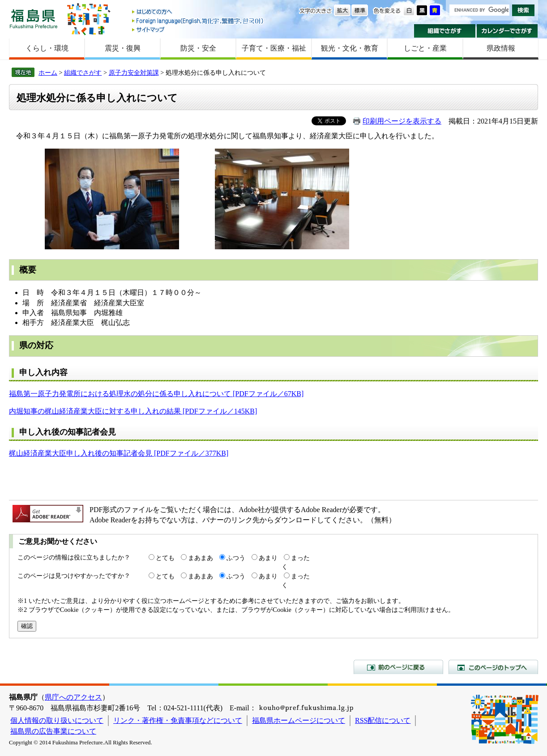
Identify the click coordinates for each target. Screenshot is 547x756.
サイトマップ (198, 29)
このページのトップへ (493, 667)
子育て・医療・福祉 (274, 48)
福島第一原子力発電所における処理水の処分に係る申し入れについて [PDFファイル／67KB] (156, 394)
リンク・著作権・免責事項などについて (178, 720)
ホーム (48, 73)
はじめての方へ (198, 12)
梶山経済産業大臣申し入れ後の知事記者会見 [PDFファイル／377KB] (119, 453)
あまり (268, 558)
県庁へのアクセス (73, 697)
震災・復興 (123, 48)
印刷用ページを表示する (402, 121)
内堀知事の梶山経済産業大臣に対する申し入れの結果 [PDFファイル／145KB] (133, 411)
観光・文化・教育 (350, 48)
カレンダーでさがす (507, 31)
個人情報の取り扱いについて (57, 720)
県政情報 (501, 48)
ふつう (236, 558)
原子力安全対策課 (134, 73)
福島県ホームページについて (299, 720)
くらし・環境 (47, 48)
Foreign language (198, 21)
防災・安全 (198, 48)
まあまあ (201, 558)
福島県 (34, 19)
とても (165, 558)
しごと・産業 (425, 48)
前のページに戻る (398, 667)
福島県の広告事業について (53, 731)
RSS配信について (383, 720)
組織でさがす (445, 31)
